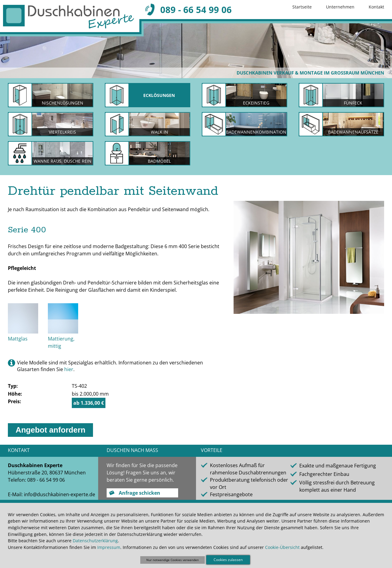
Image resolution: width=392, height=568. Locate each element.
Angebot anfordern (50, 430)
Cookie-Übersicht (282, 547)
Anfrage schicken (140, 493)
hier (69, 369)
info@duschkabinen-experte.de (60, 494)
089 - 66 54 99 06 (196, 10)
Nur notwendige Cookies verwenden (173, 560)
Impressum (109, 547)
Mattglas (18, 339)
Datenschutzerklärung (95, 541)
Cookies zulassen (228, 560)
